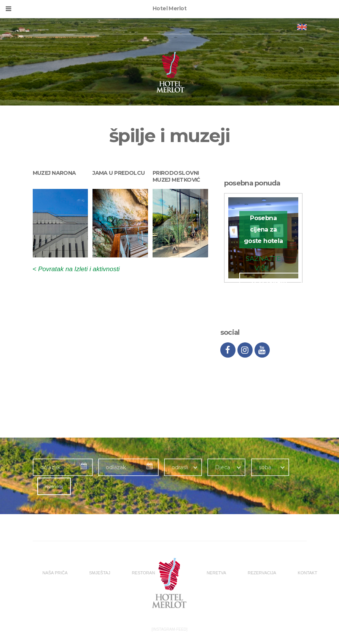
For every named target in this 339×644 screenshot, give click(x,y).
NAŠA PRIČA (55, 573)
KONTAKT (308, 573)
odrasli (180, 467)
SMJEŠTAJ (99, 573)
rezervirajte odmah (271, 285)
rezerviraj (54, 486)
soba (265, 467)
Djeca (223, 467)
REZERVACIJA (262, 573)
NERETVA (216, 573)
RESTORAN (143, 573)
